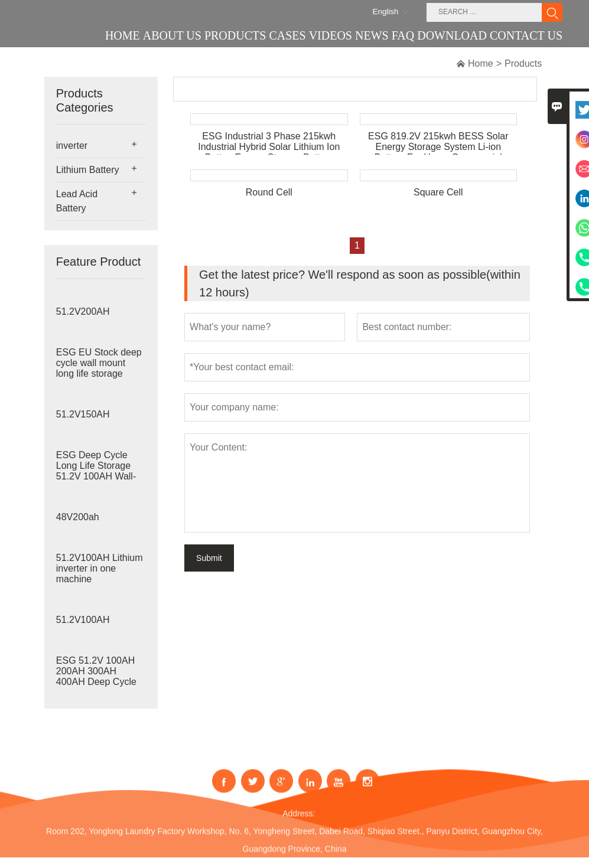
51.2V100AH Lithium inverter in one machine (100, 568)
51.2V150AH (83, 414)
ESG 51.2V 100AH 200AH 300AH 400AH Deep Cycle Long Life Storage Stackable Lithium (96, 682)
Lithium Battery (88, 170)
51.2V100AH (83, 620)
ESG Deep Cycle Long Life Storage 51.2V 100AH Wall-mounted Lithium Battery (96, 476)
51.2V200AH (83, 311)
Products (523, 63)
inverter (72, 146)
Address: (299, 822)
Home (481, 63)
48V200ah (78, 517)
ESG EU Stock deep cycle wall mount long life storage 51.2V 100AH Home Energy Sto (99, 373)
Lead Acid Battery (77, 201)
